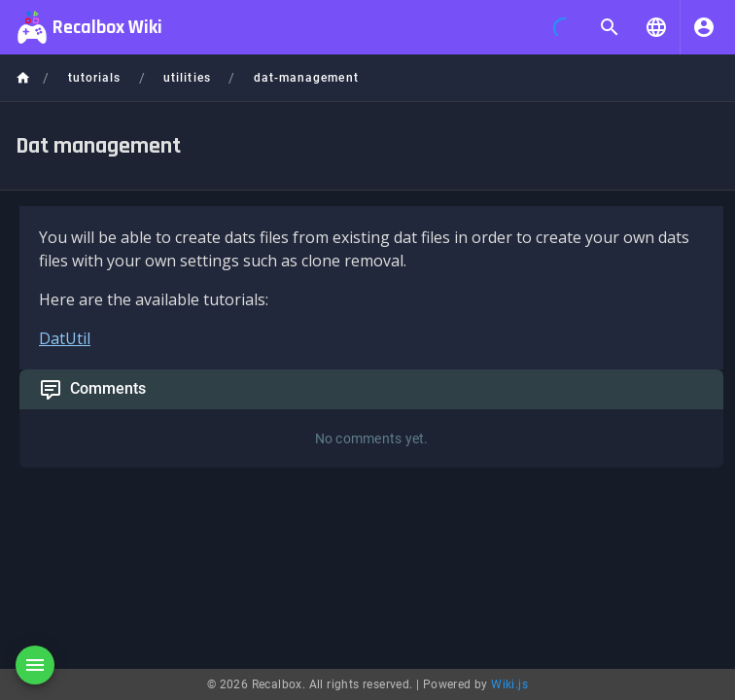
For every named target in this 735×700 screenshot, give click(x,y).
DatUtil (65, 338)
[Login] (704, 27)
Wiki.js (509, 684)
